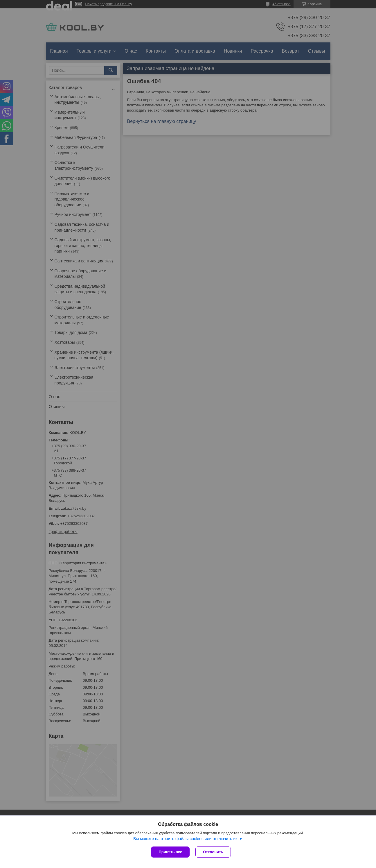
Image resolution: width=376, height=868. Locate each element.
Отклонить (213, 852)
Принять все (170, 852)
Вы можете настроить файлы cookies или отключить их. (186, 839)
